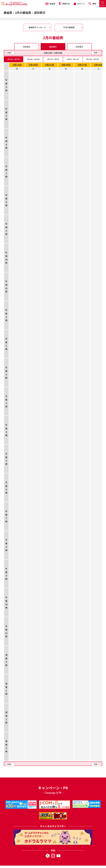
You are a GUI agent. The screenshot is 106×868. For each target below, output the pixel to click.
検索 (92, 4)
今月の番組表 (69, 27)
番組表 (50, 4)
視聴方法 (64, 4)
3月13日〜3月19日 (93, 59)
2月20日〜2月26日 (33, 59)
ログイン (79, 4)
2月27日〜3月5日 (53, 59)
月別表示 (27, 47)
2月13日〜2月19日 (13, 59)
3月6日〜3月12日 (73, 59)
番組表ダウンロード (37, 27)
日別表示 (79, 47)
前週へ (10, 53)
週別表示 (53, 47)
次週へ (96, 53)
